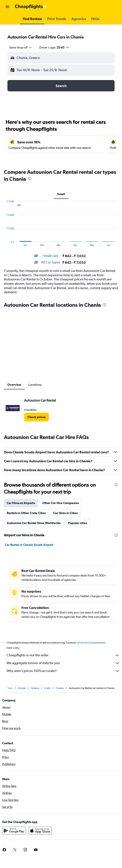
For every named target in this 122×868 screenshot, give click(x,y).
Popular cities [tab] (78, 523)
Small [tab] (61, 194)
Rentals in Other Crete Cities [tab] (26, 513)
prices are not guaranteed (91, 643)
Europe (22, 688)
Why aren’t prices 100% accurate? (63, 671)
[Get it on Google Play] (14, 831)
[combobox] (21, 47)
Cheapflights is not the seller (63, 655)
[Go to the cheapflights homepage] (31, 7)
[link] (36, 417)
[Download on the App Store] (40, 831)
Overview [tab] (14, 385)
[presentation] (30, 179)
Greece (35, 688)
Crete (47, 688)
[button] (7, 7)
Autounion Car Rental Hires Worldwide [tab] (34, 523)
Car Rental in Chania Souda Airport (29, 545)
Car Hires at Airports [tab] (21, 503)
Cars (10, 688)
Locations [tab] (35, 385)
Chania (60, 688)
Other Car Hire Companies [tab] (61, 503)
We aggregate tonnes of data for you (63, 663)
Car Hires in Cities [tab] (65, 513)
